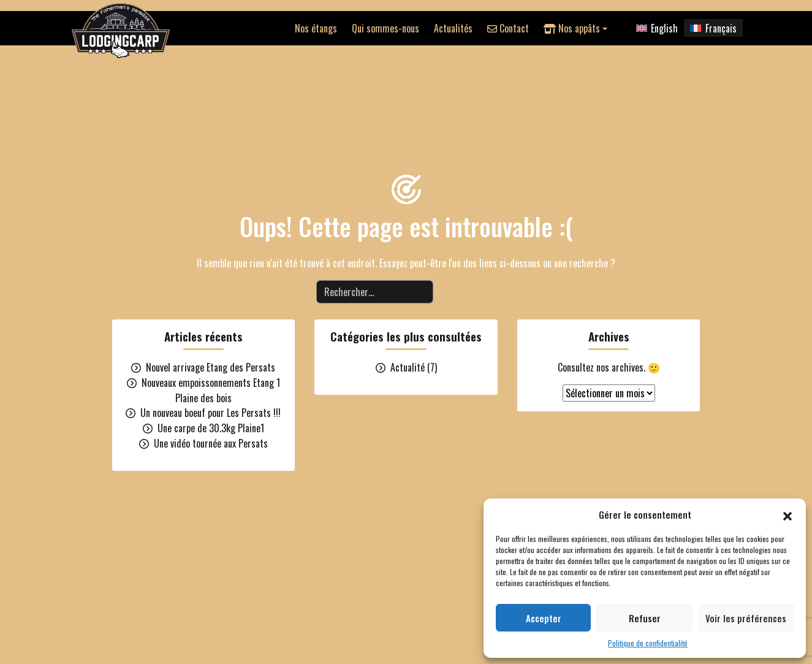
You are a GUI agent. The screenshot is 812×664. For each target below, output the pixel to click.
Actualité (408, 367)
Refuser (645, 618)
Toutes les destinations (328, 650)
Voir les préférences (746, 618)
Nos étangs (316, 28)
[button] (787, 514)
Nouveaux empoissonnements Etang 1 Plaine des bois (211, 390)
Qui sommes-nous (385, 28)
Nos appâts (572, 28)
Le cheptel (458, 650)
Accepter (544, 618)
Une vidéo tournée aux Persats (211, 443)
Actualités (453, 28)
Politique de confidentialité (648, 643)
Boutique (404, 650)
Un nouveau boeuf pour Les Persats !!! (211, 413)
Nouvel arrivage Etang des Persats (211, 367)
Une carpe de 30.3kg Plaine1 (211, 428)
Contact (508, 28)
